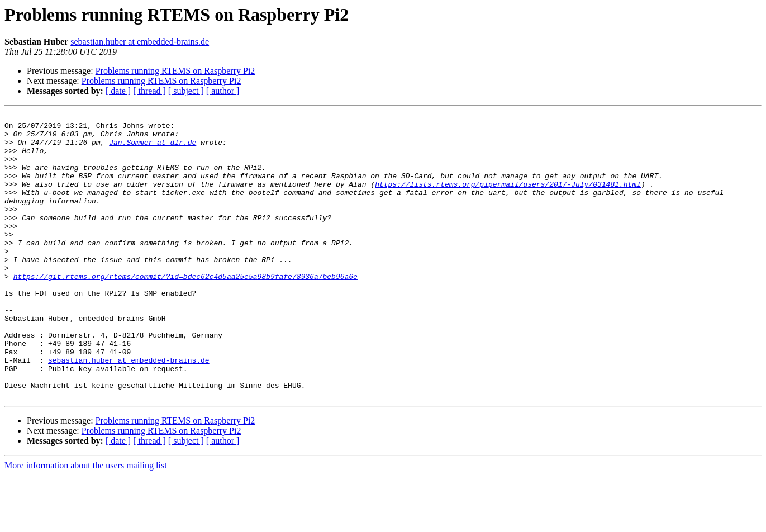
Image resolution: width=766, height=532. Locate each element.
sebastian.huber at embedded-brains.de (140, 42)
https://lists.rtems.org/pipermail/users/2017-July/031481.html (508, 199)
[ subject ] (186, 91)
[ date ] (118, 91)
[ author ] (223, 91)
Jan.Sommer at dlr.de (153, 149)
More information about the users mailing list (86, 522)
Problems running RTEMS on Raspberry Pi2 (175, 71)
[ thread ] (149, 91)
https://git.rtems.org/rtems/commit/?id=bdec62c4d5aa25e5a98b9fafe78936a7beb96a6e (185, 310)
